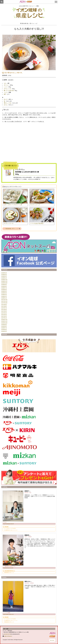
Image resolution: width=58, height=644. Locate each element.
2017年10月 (4, 303)
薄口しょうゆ (8, 103)
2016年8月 (4, 326)
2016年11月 (4, 321)
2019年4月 (4, 273)
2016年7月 (4, 328)
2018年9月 (4, 285)
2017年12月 (4, 300)
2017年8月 (4, 306)
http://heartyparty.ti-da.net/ (9, 524)
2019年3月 (4, 275)
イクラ (6, 92)
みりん (6, 105)
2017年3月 (4, 315)
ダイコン (6, 85)
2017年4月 (4, 313)
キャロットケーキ (9, 223)
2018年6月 (4, 290)
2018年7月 (4, 288)
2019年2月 (4, 276)
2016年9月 (4, 325)
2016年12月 (4, 320)
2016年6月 (4, 330)
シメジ (6, 87)
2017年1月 (4, 318)
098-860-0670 (7, 634)
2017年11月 (4, 301)
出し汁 (6, 99)
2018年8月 (4, 286)
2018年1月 (4, 298)
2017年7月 (4, 308)
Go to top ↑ (52, 640)
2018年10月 (4, 283)
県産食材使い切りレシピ (12, 229)
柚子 (5, 94)
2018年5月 (4, 291)
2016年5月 (4, 331)
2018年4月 (4, 293)
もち (5, 83)
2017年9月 (4, 305)
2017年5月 (4, 311)
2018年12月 (4, 280)
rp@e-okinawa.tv (8, 636)
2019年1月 (4, 278)
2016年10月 (4, 323)
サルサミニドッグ (35, 205)
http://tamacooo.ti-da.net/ (8, 568)
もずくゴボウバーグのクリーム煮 (13, 205)
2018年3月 (4, 295)
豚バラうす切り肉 (9, 91)
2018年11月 (4, 281)
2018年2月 (4, 296)
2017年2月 (4, 316)
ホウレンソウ (8, 89)
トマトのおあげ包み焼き (37, 223)
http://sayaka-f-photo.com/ (8, 614)
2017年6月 (4, 310)
